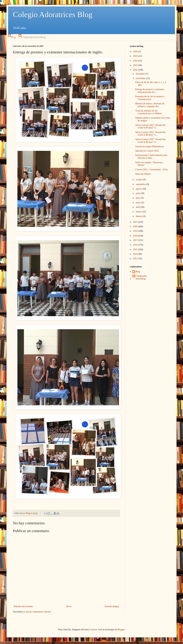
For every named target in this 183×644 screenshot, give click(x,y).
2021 (136, 222)
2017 (136, 240)
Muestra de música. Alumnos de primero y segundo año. (150, 105)
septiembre (141, 184)
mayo (139, 203)
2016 (136, 245)
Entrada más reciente (23, 606)
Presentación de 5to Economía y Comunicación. (150, 98)
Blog (13, 37)
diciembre (140, 74)
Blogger (121, 630)
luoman (94, 630)
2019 (136, 231)
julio (138, 193)
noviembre (141, 78)
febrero (139, 216)
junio (138, 198)
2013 (136, 259)
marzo (139, 212)
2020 (136, 226)
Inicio (69, 606)
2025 (136, 56)
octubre (139, 180)
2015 (136, 249)
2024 (136, 61)
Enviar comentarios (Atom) (38, 612)
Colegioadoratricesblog (33, 37)
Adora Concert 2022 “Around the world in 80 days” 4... (150, 141)
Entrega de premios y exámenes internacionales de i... (150, 91)
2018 (136, 236)
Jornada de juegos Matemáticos (149, 146)
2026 (136, 52)
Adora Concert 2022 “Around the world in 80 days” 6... (150, 126)
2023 (136, 65)
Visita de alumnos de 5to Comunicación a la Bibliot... (149, 112)
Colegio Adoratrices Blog (53, 14)
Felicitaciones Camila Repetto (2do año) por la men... (151, 157)
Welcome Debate (143, 174)
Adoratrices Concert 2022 (147, 151)
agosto (139, 189)
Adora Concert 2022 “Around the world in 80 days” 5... (150, 134)
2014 (136, 254)
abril (138, 207)
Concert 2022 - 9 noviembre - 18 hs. (152, 170)
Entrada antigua (112, 606)
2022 (136, 70)
